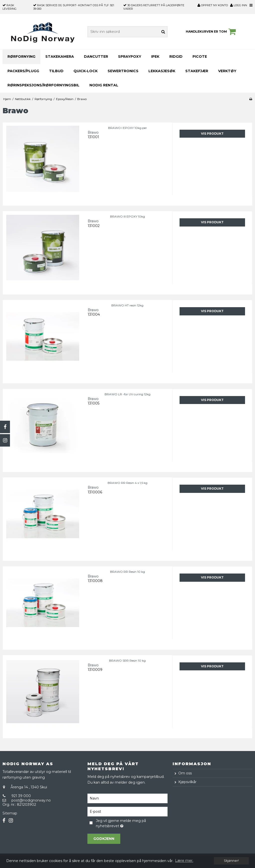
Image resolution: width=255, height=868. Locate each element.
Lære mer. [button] (184, 861)
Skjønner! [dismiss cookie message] (231, 861)
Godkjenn (104, 839)
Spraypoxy (130, 57)
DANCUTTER (96, 57)
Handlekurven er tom (212, 32)
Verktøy (227, 71)
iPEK (155, 57)
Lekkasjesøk (162, 71)
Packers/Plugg (23, 71)
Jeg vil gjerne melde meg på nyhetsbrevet (122, 823)
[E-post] (127, 811)
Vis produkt (212, 134)
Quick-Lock (86, 71)
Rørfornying (21, 57)
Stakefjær (197, 71)
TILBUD (56, 71)
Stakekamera (60, 57)
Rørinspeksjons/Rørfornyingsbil (43, 85)
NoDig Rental (104, 85)
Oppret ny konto (215, 5)
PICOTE (200, 57)
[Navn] (127, 798)
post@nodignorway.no (31, 800)
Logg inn (239, 5)
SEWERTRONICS (123, 71)
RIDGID (176, 57)
